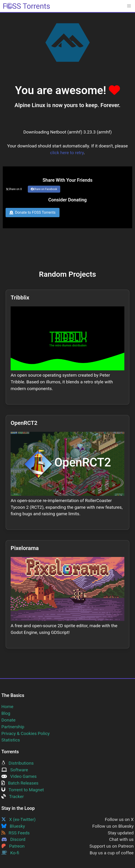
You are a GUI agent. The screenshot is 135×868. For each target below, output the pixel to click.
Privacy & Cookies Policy (25, 733)
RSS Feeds (16, 833)
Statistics (11, 740)
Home (7, 707)
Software (15, 770)
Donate (8, 720)
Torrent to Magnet (23, 790)
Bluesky (13, 826)
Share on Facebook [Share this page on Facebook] (44, 189)
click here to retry (67, 153)
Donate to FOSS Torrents (33, 212)
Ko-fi (10, 853)
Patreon (13, 846)
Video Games (19, 776)
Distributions (17, 763)
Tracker (13, 796)
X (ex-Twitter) (19, 819)
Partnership (13, 727)
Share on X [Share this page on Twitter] (14, 189)
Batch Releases (20, 783)
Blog (6, 713)
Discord (13, 839)
